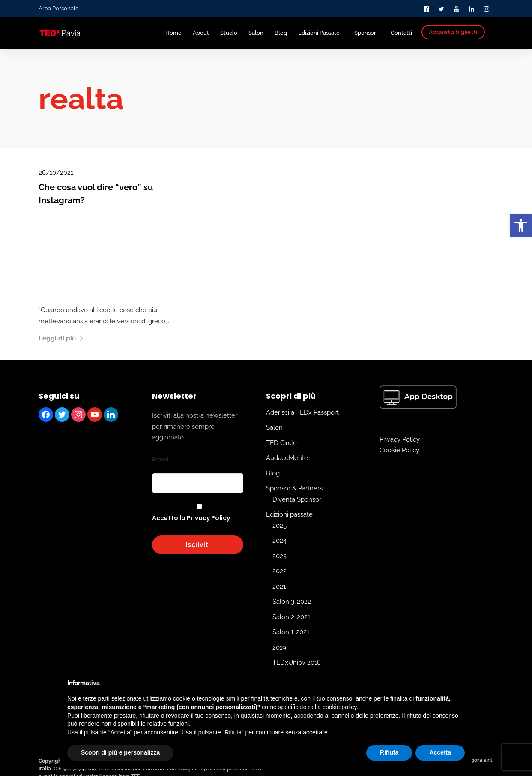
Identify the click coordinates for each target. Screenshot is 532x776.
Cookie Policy (399, 450)
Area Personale (59, 8)
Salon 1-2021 (291, 632)
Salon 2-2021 (291, 617)
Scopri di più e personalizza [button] (120, 752)
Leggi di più (61, 338)
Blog (273, 473)
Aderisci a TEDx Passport (302, 412)
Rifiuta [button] (389, 752)
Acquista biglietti (453, 32)
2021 (279, 587)
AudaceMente (287, 458)
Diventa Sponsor (297, 499)
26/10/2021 (56, 173)
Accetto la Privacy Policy (191, 518)
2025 (279, 526)
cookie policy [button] (339, 707)
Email (160, 459)
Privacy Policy (400, 439)
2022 (279, 571)
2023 (279, 556)
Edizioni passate (289, 514)
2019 (279, 647)
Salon (274, 427)
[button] (521, 226)
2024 (279, 541)
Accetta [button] (440, 752)
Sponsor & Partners (294, 488)
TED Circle (281, 443)
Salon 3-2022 (292, 602)
